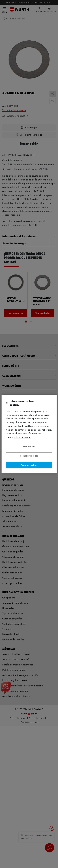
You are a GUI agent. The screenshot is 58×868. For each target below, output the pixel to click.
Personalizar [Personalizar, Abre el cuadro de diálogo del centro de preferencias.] (29, 446)
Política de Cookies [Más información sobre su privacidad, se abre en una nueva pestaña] (23, 437)
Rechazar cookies (29, 456)
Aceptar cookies (29, 465)
